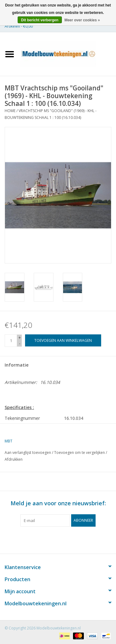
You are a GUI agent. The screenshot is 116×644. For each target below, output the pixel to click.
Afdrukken (14, 459)
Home (10, 111)
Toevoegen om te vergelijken (80, 453)
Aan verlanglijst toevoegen (28, 453)
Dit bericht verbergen (40, 20)
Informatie (17, 365)
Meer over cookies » (82, 20)
